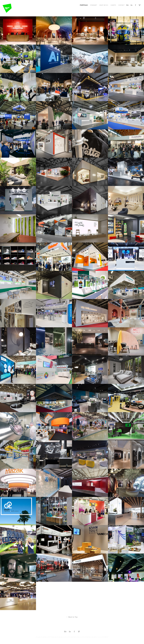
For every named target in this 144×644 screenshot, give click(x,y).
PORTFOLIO (84, 5)
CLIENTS (113, 5)
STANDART (94, 5)
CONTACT (121, 5)
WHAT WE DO (104, 5)
